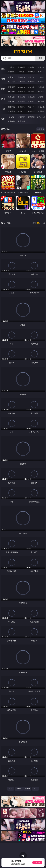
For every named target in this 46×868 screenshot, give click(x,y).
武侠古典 (41, 107)
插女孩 (11, 117)
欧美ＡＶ (31, 77)
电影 (3, 89)
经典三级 (21, 91)
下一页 (27, 789)
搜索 (40, 58)
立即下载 (37, 862)
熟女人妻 (11, 81)
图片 (3, 99)
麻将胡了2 (11, 72)
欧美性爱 (41, 87)
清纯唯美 (21, 101)
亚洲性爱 (11, 87)
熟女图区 (31, 101)
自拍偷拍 (21, 77)
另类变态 (41, 91)
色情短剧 (21, 121)
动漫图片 (41, 97)
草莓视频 (31, 117)
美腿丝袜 (11, 101)
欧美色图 (31, 97)
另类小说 (21, 111)
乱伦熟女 (31, 91)
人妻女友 (31, 107)
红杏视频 (11, 121)
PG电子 (11, 67)
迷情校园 (11, 111)
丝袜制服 (21, 81)
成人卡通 (31, 87)
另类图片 (41, 101)
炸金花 (21, 72)
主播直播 (31, 81)
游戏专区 (41, 67)
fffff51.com (23, 52)
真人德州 (21, 67)
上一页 (19, 789)
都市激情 (11, 107)
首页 (11, 789)
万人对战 (31, 67)
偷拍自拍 (21, 87)
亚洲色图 (21, 97)
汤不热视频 (41, 117)
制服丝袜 (11, 91)
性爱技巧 (41, 111)
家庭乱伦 (21, 107)
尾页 (35, 789)
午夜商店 (21, 117)
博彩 (3, 69)
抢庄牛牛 (41, 72)
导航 (3, 119)
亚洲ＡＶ (11, 77)
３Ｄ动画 (41, 77)
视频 (3, 79)
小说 (3, 109)
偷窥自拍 (11, 97)
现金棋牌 (31, 72)
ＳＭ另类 (41, 81)
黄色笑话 (31, 111)
